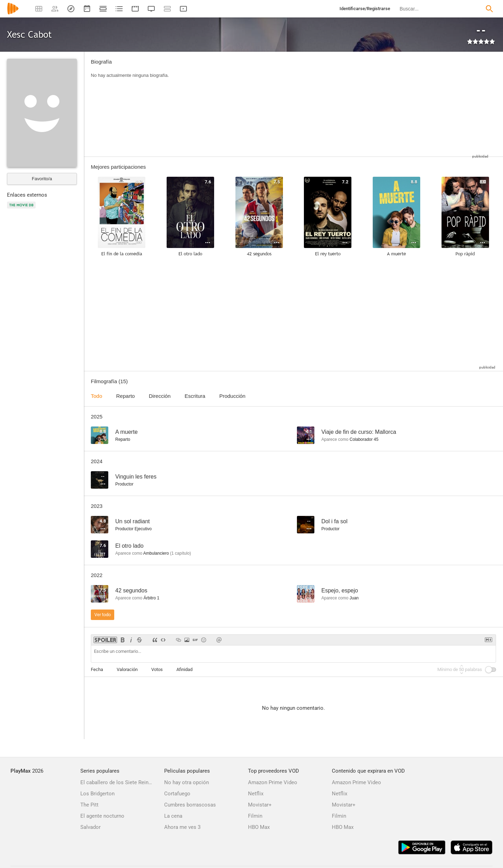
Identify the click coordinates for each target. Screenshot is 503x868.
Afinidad (184, 669)
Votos (157, 669)
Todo (97, 396)
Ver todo (103, 615)
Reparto (126, 396)
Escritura (195, 396)
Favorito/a (42, 179)
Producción (232, 396)
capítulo (181, 553)
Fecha (97, 669)
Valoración (127, 669)
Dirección (160, 396)
